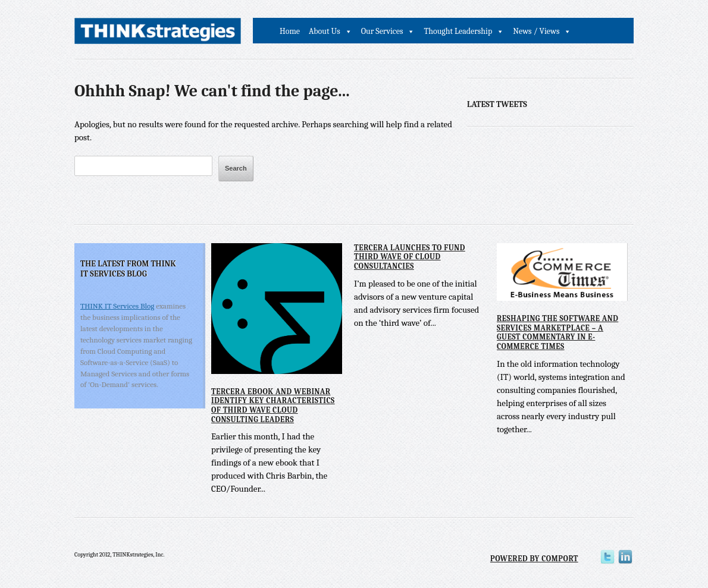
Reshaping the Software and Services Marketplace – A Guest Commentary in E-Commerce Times (557, 332)
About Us (325, 31)
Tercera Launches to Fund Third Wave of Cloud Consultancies (410, 257)
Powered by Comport (534, 559)
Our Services (382, 31)
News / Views (536, 31)
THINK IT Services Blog (117, 306)
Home (290, 31)
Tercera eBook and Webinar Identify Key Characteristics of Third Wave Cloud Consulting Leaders (273, 405)
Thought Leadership (458, 31)
